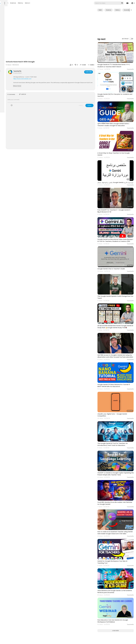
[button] (132, 3)
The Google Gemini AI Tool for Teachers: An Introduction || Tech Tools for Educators (118, 399)
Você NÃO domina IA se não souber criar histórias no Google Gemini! (118, 451)
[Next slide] (131, 10)
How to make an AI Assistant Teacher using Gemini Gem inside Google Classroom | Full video (117, 478)
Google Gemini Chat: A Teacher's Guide (118, 243)
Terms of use (10, 61)
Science (38, 3)
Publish (96, 97)
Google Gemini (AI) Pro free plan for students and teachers (117, 88)
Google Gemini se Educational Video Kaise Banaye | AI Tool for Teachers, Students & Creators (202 (119, 218)
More (52, 3)
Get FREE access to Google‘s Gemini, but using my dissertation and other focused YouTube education (118, 321)
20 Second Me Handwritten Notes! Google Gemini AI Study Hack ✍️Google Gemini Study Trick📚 (119, 294)
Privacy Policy (6, 63)
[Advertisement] (119, 24)
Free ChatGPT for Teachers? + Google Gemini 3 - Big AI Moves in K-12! (117, 192)
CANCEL (87, 97)
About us (14, 63)
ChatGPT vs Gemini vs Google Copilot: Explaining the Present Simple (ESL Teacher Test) (119, 426)
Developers (14, 65)
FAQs (4, 61)
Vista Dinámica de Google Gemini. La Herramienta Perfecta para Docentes (117, 529)
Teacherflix (39, 62)
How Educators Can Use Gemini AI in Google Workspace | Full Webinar (117, 555)
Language (5, 67)
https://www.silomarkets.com (44, 70)
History (45, 3)
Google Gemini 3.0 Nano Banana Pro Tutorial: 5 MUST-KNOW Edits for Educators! (117, 347)
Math (31, 3)
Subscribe (95, 63)
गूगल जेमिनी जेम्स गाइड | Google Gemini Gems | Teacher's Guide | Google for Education (117, 115)
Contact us (6, 65)
